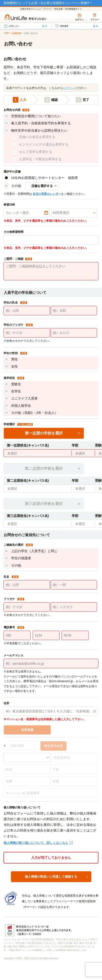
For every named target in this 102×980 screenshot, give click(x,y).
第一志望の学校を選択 (44, 433)
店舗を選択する (42, 186)
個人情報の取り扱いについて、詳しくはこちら (36, 843)
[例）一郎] (74, 585)
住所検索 (27, 730)
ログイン (69, 88)
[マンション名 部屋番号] (51, 793)
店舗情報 (16, 33)
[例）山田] (27, 311)
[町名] (27, 769)
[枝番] (74, 781)
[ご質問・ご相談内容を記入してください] (51, 271)
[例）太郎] (74, 311)
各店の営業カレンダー (47, 194)
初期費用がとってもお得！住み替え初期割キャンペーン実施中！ (48, 3)
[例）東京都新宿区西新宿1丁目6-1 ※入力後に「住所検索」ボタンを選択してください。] (51, 711)
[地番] (27, 781)
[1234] (46, 635)
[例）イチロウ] (74, 607)
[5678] (75, 635)
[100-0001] (22, 746)
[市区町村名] (75, 758)
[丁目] (74, 769)
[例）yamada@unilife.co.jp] (51, 663)
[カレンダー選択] (27, 213)
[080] (17, 635)
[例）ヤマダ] (27, 333)
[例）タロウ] (74, 333)
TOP (6, 33)
